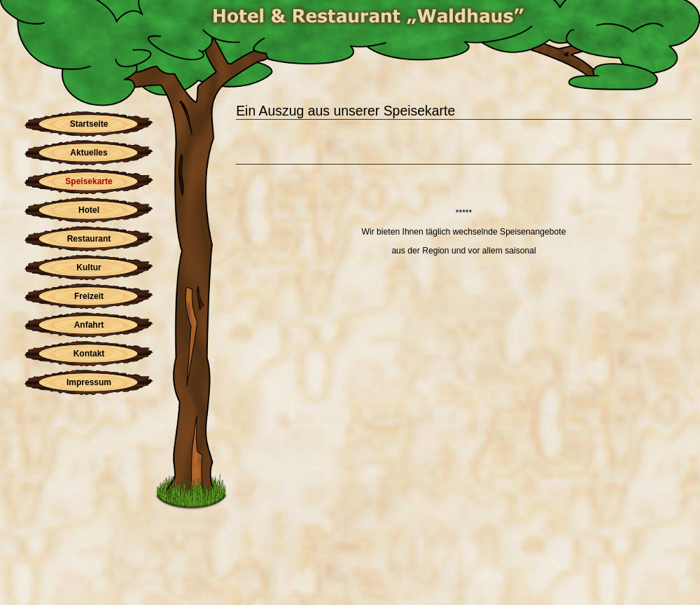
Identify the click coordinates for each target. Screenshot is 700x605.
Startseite (89, 124)
